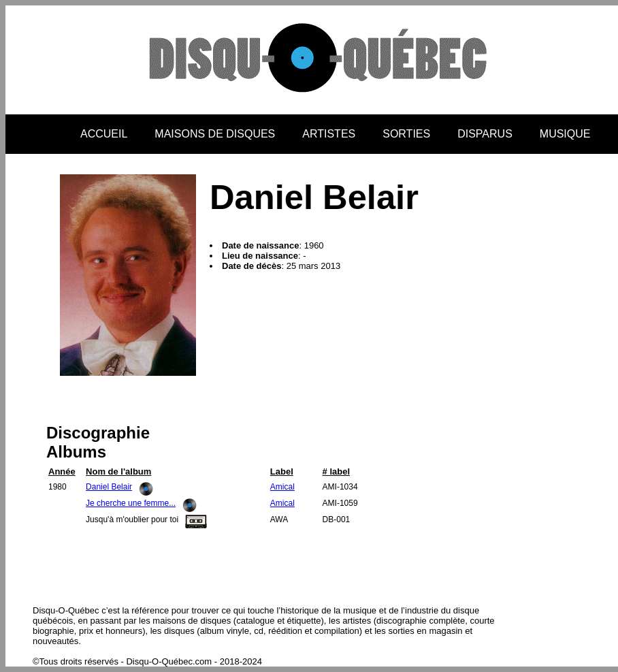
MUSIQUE (565, 134)
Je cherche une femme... (131, 503)
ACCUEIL (104, 134)
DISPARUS (485, 134)
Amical (282, 487)
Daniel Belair (109, 487)
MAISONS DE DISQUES (215, 134)
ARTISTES (329, 134)
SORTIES (406, 134)
